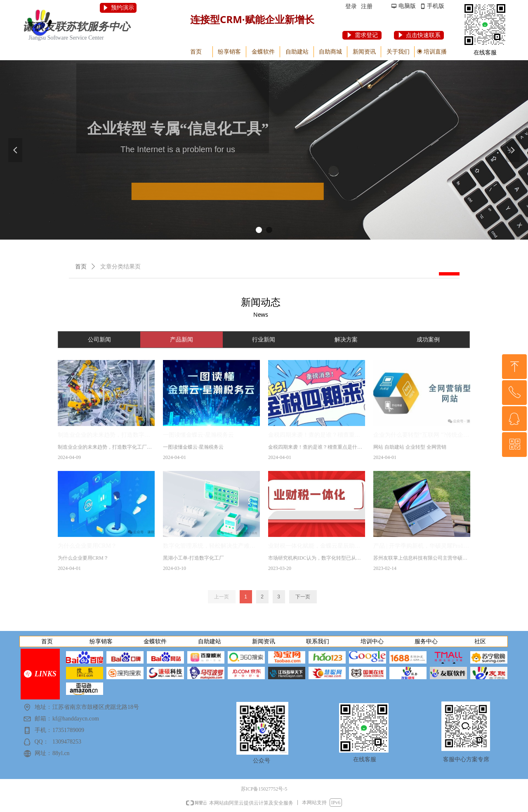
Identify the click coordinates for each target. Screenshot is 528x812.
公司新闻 (99, 340)
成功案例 (428, 340)
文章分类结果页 (120, 267)
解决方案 (346, 340)
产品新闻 (181, 340)
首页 (81, 267)
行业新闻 (264, 340)
